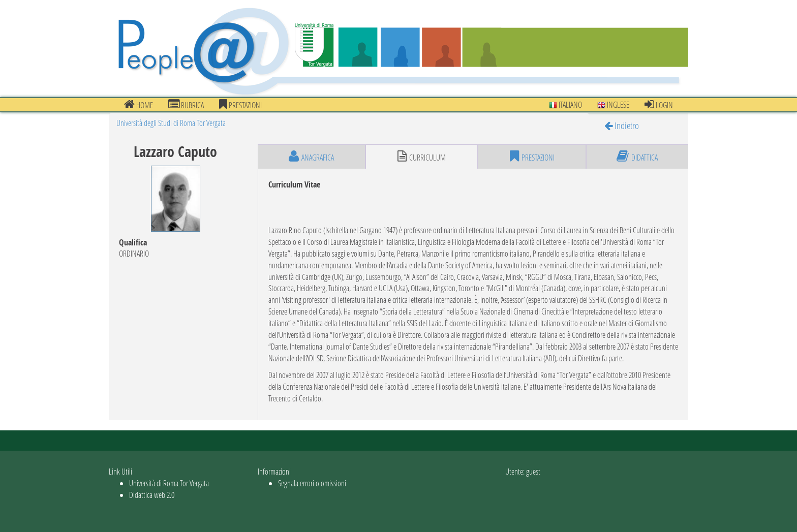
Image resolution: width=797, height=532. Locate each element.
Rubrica (186, 105)
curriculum (422, 157)
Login (659, 105)
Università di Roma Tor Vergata (169, 483)
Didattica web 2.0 (152, 495)
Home (139, 105)
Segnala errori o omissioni (312, 483)
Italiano (565, 104)
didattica (637, 157)
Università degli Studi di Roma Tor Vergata (171, 123)
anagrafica (311, 157)
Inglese (613, 104)
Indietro (622, 125)
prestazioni (240, 105)
